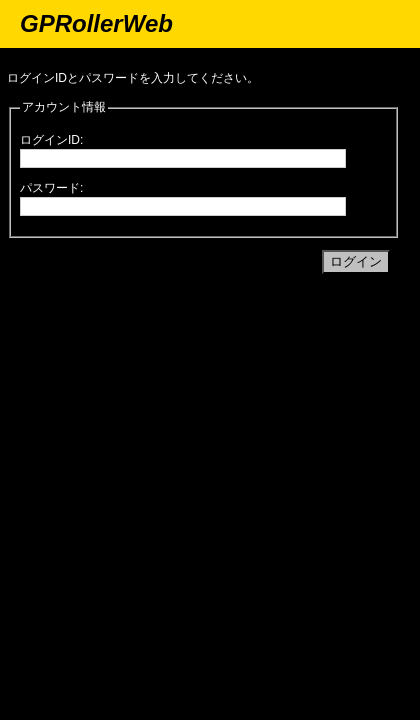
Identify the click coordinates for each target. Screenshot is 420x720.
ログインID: (51, 140)
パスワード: (51, 188)
